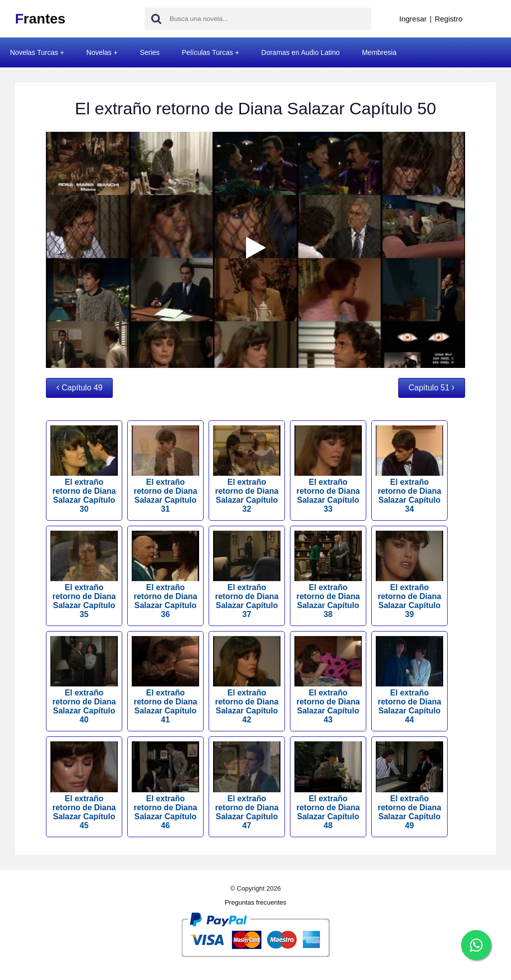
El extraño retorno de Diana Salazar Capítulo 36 (165, 575)
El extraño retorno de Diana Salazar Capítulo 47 (247, 785)
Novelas (99, 52)
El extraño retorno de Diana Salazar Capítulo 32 (247, 469)
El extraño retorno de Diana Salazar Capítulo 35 (84, 575)
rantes (40, 19)
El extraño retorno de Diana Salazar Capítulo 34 (409, 469)
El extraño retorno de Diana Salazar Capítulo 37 (247, 575)
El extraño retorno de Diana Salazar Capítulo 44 (409, 680)
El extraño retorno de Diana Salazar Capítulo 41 (165, 680)
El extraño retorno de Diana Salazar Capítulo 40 (84, 680)
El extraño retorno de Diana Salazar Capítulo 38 (328, 575)
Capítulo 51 (432, 388)
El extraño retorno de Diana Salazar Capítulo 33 (328, 469)
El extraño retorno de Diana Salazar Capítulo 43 (328, 680)
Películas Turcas (207, 52)
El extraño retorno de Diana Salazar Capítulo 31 (165, 469)
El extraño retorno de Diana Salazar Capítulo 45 (84, 785)
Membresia (379, 52)
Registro (449, 19)
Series (150, 52)
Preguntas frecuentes (255, 902)
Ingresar (413, 19)
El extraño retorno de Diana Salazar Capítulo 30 (84, 469)
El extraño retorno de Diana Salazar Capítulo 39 (409, 575)
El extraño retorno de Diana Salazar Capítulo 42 (247, 680)
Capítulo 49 (79, 388)
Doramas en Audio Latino (301, 52)
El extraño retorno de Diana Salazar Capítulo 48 (328, 785)
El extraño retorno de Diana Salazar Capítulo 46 (165, 785)
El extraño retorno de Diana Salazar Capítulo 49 (409, 785)
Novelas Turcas (34, 52)
